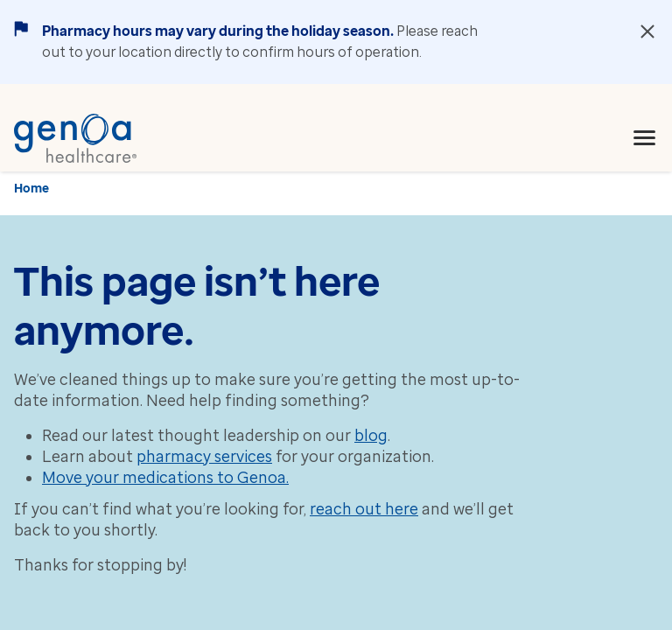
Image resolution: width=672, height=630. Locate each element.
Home (31, 189)
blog (371, 436)
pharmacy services (204, 457)
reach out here (364, 509)
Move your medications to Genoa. (165, 478)
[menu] (645, 138)
